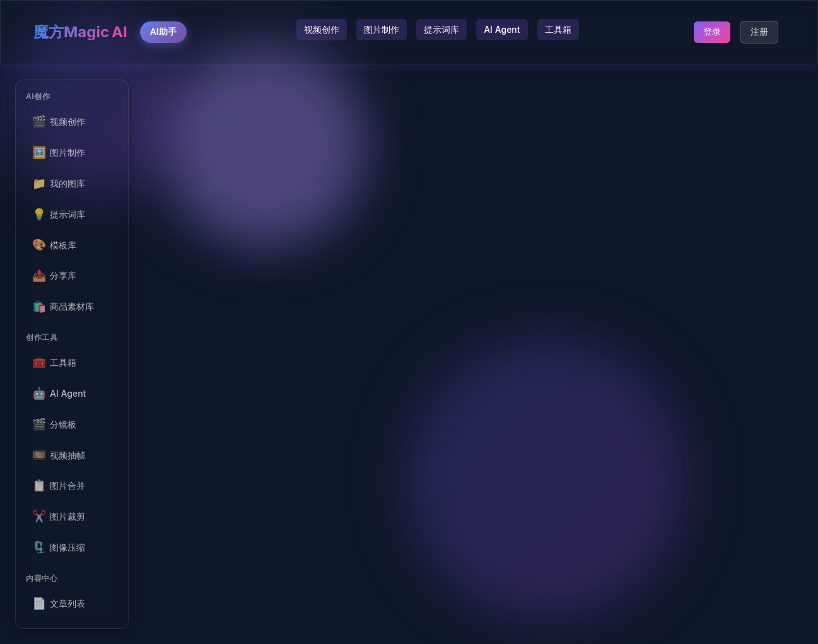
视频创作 (322, 29)
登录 (712, 32)
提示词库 (441, 29)
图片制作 (382, 29)
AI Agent (502, 29)
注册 (759, 32)
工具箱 (558, 29)
